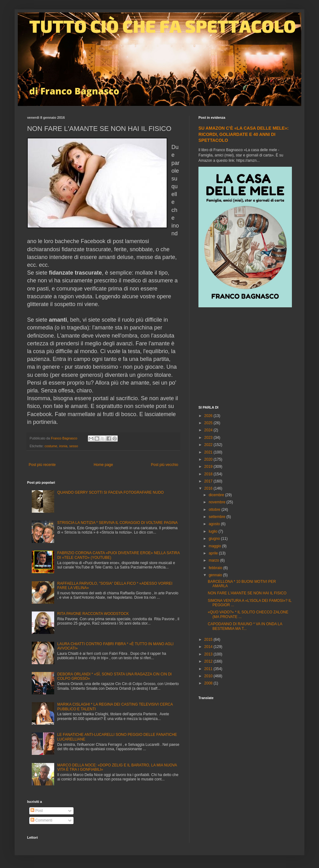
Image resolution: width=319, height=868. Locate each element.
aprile (214, 553)
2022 (209, 445)
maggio (215, 546)
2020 (209, 459)
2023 (209, 438)
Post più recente (42, 465)
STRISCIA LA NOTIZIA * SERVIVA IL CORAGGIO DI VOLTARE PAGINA (118, 523)
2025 (209, 423)
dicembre (217, 495)
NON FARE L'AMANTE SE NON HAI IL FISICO (247, 593)
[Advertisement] (245, 357)
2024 (209, 430)
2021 (209, 452)
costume (51, 446)
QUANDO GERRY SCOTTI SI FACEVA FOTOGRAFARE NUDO (111, 492)
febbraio (216, 568)
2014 (209, 647)
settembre (218, 517)
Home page (103, 465)
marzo (214, 560)
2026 (209, 416)
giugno (215, 539)
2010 (209, 676)
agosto (215, 524)
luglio (214, 531)
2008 (209, 683)
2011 (209, 669)
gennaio (216, 575)
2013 (209, 654)
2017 (209, 481)
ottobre (215, 510)
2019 (209, 467)
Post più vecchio (165, 465)
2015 (209, 640)
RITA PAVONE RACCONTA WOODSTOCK (93, 614)
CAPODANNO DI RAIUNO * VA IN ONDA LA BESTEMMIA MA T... (245, 626)
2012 (209, 661)
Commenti (41, 820)
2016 (209, 488)
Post (37, 811)
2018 (209, 474)
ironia (63, 446)
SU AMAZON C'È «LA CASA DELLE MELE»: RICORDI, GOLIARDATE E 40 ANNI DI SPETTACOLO (243, 134)
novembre (218, 502)
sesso (74, 446)
